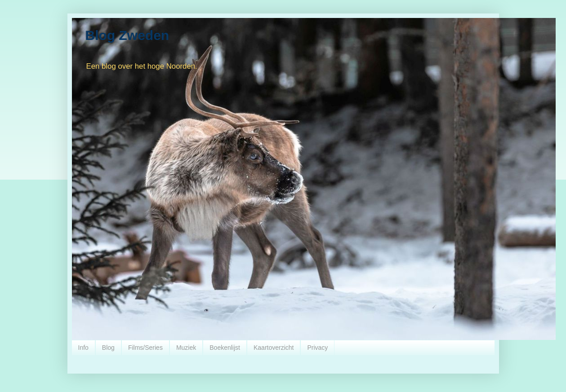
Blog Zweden (127, 35)
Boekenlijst (225, 348)
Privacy (317, 348)
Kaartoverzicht (274, 348)
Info (83, 348)
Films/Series (145, 348)
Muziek (186, 348)
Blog (108, 348)
